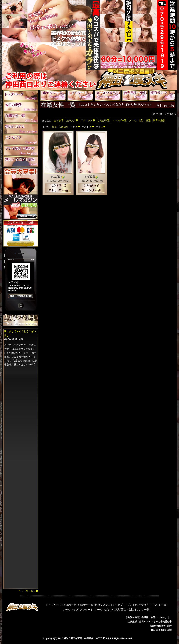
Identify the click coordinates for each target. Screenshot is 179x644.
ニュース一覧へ (28, 591)
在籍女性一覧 (85, 605)
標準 (54, 127)
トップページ (53, 605)
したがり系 (103, 120)
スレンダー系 (119, 120)
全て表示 (59, 120)
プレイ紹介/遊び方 (138, 605)
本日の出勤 (69, 605)
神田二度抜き (102, 638)
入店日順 (63, 127)
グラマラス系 (88, 120)
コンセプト (119, 605)
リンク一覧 (143, 610)
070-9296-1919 (164, 630)
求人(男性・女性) (125, 610)
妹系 (148, 120)
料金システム (103, 605)
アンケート (86, 610)
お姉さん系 (72, 120)
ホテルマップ (70, 610)
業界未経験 (159, 120)
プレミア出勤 (136, 120)
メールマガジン (104, 610)
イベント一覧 (158, 605)
